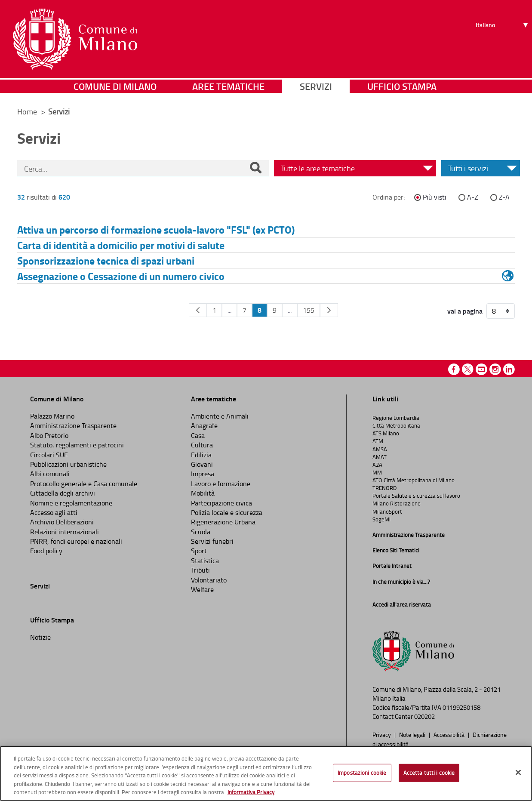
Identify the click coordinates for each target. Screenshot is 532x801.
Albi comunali (50, 474)
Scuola (201, 532)
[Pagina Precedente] (198, 310)
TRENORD (384, 488)
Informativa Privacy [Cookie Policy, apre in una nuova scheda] (251, 792)
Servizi (316, 88)
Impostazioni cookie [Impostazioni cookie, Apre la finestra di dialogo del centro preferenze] (362, 773)
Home (27, 111)
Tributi (200, 570)
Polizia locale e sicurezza (227, 512)
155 (309, 310)
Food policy (46, 551)
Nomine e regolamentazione (71, 503)
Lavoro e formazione (221, 484)
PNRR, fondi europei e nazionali (76, 541)
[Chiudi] (518, 773)
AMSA (380, 449)
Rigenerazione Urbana (223, 522)
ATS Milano (386, 433)
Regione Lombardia (396, 418)
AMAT (380, 457)
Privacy (382, 734)
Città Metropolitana (396, 425)
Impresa (203, 474)
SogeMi (381, 519)
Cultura (202, 445)
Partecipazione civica (221, 503)
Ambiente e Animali (220, 416)
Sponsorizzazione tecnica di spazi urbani (106, 260)
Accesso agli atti (54, 512)
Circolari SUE (49, 455)
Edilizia (201, 455)
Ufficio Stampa (402, 88)
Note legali (413, 734)
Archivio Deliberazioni (62, 522)
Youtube (481, 369)
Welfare (202, 589)
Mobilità (203, 493)
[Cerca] (255, 169)
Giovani (202, 464)
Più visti (435, 197)
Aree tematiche (228, 88)
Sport (199, 551)
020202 (424, 716)
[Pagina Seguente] (329, 310)
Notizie (40, 637)
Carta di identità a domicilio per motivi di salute (121, 245)
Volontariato (209, 580)
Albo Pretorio (49, 435)
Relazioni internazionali (65, 532)
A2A (377, 465)
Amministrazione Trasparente (73, 425)
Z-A (504, 197)
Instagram (495, 369)
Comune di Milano (115, 88)
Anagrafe (204, 425)
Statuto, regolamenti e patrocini (77, 445)
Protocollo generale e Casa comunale (84, 484)
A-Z (473, 197)
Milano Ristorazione (397, 503)
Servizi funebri (212, 541)
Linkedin (509, 369)
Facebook (454, 369)
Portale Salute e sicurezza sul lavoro (416, 496)
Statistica (205, 561)
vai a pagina (465, 311)
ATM (378, 441)
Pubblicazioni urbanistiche (68, 464)
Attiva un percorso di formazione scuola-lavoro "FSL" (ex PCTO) (156, 230)
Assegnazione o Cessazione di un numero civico (121, 276)
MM (377, 472)
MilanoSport (387, 511)
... (229, 310)
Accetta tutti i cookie (429, 773)
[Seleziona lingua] (503, 39)
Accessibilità (450, 734)
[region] (266, 773)
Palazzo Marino (52, 416)
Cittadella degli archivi (63, 493)
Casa (198, 435)
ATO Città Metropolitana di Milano (414, 480)
